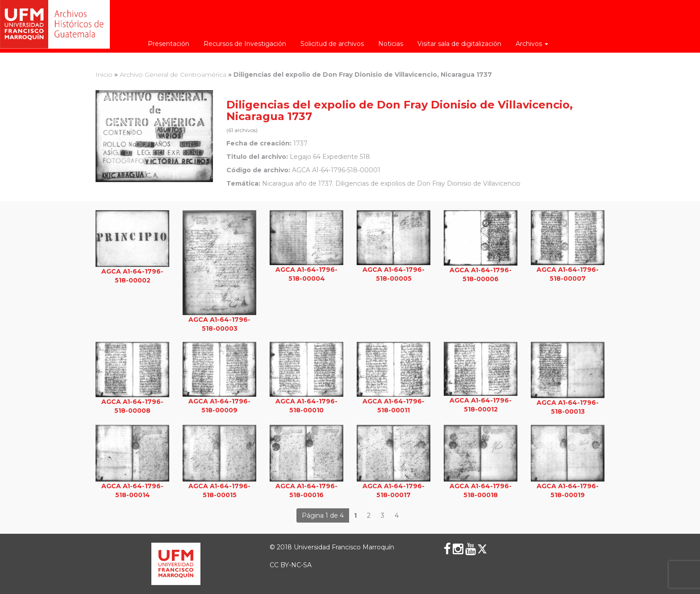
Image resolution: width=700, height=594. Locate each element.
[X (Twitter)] (482, 549)
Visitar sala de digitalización (459, 44)
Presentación (169, 44)
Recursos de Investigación (245, 44)
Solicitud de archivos (332, 44)
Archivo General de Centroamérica (173, 75)
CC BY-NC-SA (291, 565)
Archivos (532, 44)
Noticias (391, 44)
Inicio (104, 75)
